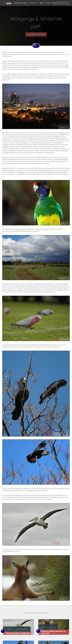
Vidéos (42, 3)
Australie (31, 34)
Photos (33, 3)
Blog (25, 3)
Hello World (18, 3)
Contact (48, 3)
